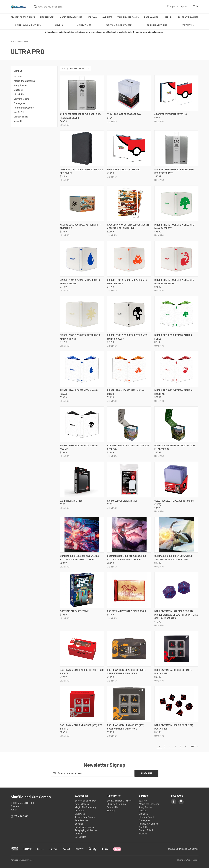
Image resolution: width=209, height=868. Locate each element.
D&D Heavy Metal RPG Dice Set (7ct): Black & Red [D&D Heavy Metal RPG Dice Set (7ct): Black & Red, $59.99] (174, 727)
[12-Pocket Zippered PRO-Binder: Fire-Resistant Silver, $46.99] (82, 93)
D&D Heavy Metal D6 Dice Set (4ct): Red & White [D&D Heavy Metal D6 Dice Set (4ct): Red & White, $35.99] (81, 727)
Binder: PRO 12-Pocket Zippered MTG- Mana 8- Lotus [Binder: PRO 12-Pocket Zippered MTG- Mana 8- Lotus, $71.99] (127, 282)
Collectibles (84, 25)
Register (183, 7)
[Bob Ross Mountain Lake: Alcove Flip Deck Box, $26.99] (129, 424)
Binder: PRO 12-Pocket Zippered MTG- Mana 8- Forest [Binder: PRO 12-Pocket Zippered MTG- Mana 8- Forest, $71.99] (175, 227)
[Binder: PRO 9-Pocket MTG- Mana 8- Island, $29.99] (82, 369)
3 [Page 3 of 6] (170, 747)
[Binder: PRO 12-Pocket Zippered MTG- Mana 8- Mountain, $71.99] (176, 259)
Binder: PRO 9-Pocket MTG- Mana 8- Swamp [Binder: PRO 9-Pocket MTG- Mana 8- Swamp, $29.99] (79, 447)
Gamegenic (20, 103)
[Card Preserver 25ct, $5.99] (82, 479)
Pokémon (92, 17)
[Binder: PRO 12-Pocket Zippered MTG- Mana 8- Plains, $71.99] (82, 314)
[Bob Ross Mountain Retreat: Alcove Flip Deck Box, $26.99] (176, 424)
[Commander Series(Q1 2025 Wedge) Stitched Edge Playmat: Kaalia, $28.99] (129, 535)
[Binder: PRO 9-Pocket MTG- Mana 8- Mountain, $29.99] (176, 369)
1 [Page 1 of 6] (159, 747)
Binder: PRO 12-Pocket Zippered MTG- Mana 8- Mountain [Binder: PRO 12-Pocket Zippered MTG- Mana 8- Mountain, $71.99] (175, 282)
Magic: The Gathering (71, 17)
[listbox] (80, 68)
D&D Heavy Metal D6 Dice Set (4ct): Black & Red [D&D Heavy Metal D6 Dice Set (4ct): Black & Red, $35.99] (173, 672)
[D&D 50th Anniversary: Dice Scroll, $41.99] (129, 590)
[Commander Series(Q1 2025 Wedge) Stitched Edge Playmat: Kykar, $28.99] (176, 535)
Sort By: (65, 68)
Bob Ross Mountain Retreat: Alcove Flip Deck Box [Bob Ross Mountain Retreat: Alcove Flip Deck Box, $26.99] (175, 447)
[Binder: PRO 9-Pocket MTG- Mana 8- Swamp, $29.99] (82, 424)
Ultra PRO (19, 94)
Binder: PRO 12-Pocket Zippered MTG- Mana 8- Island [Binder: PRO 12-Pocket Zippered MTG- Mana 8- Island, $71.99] (80, 282)
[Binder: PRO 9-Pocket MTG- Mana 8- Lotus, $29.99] (129, 369)
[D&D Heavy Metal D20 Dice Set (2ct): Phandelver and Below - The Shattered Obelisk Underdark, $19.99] (176, 590)
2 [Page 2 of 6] (165, 747)
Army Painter (21, 85)
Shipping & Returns (157, 25)
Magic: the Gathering (24, 81)
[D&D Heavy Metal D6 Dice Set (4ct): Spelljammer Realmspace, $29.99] (129, 704)
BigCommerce (27, 860)
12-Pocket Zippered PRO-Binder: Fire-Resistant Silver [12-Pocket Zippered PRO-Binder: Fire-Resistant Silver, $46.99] (80, 116)
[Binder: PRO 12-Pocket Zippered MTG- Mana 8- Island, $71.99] (82, 259)
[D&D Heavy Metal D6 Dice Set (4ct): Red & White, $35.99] (82, 704)
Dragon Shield (21, 117)
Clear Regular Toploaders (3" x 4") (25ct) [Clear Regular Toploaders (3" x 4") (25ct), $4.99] (174, 503)
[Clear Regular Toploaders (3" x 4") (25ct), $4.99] (176, 479)
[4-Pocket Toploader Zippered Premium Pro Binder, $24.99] (82, 148)
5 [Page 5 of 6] (181, 747)
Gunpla (59, 25)
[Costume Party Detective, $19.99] (82, 590)
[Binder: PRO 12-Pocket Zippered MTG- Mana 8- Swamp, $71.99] (129, 314)
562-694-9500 (21, 816)
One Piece (107, 17)
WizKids (18, 77)
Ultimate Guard (22, 99)
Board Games (151, 17)
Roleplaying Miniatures (28, 25)
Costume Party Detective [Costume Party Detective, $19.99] (74, 611)
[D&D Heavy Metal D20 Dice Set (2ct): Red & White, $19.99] (82, 649)
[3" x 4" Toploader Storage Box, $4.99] (129, 93)
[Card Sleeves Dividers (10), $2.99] (129, 479)
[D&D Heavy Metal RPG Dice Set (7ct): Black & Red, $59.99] (176, 704)
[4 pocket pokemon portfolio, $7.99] (176, 93)
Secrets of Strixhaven (23, 17)
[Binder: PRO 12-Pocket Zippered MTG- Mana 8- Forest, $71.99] (176, 203)
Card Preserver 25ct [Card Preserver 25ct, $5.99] (72, 501)
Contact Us (188, 25)
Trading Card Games (128, 17)
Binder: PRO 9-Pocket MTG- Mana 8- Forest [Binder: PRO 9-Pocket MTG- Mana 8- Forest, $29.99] (173, 337)
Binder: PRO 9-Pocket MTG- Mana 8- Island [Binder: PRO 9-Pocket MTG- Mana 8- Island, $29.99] (79, 392)
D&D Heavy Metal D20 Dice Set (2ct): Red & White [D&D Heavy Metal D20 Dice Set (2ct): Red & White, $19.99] (82, 672)
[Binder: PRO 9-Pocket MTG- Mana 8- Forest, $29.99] (176, 314)
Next (194, 747)
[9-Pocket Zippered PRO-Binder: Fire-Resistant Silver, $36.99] (176, 148)
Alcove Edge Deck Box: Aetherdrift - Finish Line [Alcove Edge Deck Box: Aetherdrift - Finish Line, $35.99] (80, 227)
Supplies (168, 17)
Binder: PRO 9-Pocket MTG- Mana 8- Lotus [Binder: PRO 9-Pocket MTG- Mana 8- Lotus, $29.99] (126, 392)
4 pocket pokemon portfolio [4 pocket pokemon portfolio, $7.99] (171, 114)
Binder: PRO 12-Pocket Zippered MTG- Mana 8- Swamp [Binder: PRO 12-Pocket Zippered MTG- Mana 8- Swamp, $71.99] (127, 337)
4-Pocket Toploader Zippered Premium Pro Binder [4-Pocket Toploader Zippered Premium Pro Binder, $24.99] (82, 171)
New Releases (47, 17)
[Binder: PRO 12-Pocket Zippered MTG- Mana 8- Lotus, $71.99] (129, 259)
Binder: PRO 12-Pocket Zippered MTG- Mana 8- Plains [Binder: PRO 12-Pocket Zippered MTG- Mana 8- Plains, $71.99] (80, 337)
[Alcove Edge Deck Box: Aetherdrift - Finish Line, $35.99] (82, 203)
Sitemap (111, 811)
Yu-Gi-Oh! (19, 112)
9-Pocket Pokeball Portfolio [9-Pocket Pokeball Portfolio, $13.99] (124, 170)
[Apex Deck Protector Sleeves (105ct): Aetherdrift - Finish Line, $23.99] (129, 203)
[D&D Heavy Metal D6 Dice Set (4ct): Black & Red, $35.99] (176, 649)
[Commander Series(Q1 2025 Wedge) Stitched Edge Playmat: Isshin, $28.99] (82, 535)
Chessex (18, 90)
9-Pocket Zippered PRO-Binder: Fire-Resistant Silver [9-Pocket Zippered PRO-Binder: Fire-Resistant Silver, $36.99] (174, 171)
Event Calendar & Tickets (119, 25)
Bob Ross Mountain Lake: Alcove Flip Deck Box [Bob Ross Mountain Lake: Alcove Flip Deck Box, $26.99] (128, 447)
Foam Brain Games (24, 108)
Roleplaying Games (188, 17)
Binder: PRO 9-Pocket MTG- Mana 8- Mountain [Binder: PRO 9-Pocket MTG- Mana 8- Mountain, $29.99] (173, 392)
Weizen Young (192, 860)
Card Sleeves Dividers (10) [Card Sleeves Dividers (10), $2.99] (122, 501)
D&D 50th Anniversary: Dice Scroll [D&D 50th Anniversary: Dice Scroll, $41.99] (127, 611)
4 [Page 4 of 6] (175, 747)
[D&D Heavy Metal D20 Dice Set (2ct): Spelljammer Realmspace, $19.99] (129, 649)
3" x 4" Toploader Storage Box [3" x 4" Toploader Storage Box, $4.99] (124, 114)
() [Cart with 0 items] (196, 6)
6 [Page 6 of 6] (186, 747)
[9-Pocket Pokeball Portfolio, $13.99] (129, 148)
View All (18, 121)
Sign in (173, 7)
